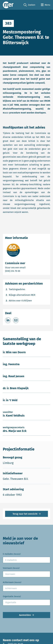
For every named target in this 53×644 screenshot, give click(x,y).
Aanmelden (25, 615)
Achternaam (12, 582)
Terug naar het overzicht (25, 514)
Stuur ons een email (26, 267)
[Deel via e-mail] (16, 320)
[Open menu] (46, 5)
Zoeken (29, 5)
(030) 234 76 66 (22, 271)
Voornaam (11, 568)
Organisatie (12, 597)
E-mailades (12, 554)
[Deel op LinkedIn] (8, 320)
